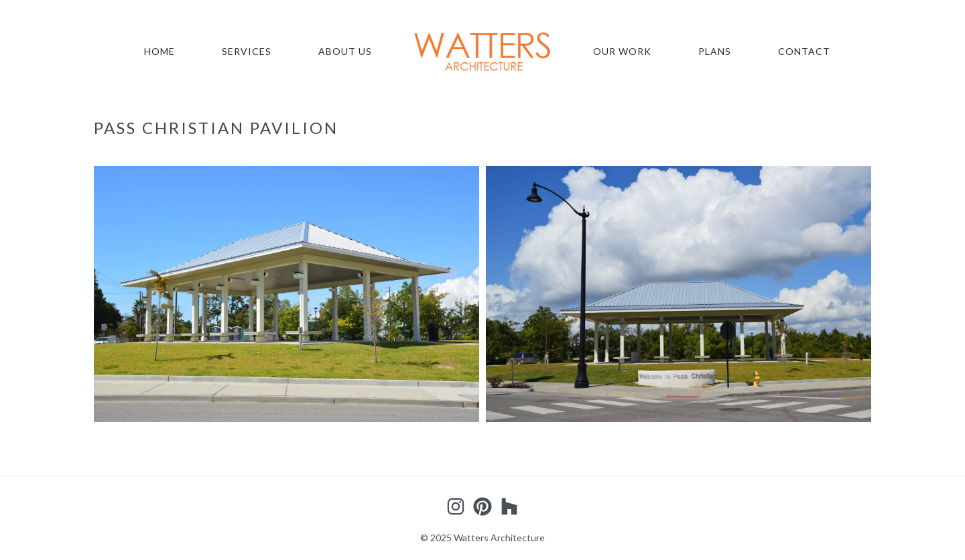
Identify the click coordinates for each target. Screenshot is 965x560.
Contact (804, 51)
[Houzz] (509, 506)
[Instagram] (456, 506)
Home (159, 51)
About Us (345, 51)
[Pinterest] (482, 506)
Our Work (622, 51)
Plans (715, 51)
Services (247, 51)
